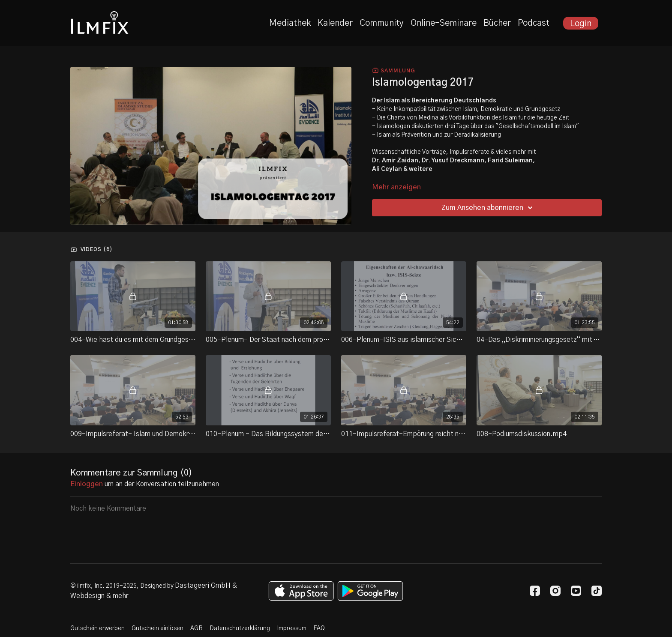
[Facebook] (535, 591)
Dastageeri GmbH (203, 586)
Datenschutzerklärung (240, 628)
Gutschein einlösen (157, 628)
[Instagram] (555, 591)
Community (382, 23)
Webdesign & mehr (99, 596)
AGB (196, 628)
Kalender (335, 23)
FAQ (319, 628)
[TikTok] (597, 591)
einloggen (87, 484)
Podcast (534, 23)
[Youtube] (576, 591)
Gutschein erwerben (97, 628)
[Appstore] (301, 591)
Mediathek (290, 23)
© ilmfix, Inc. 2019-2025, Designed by (123, 586)
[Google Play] (370, 591)
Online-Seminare (444, 23)
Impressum (292, 628)
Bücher (497, 23)
